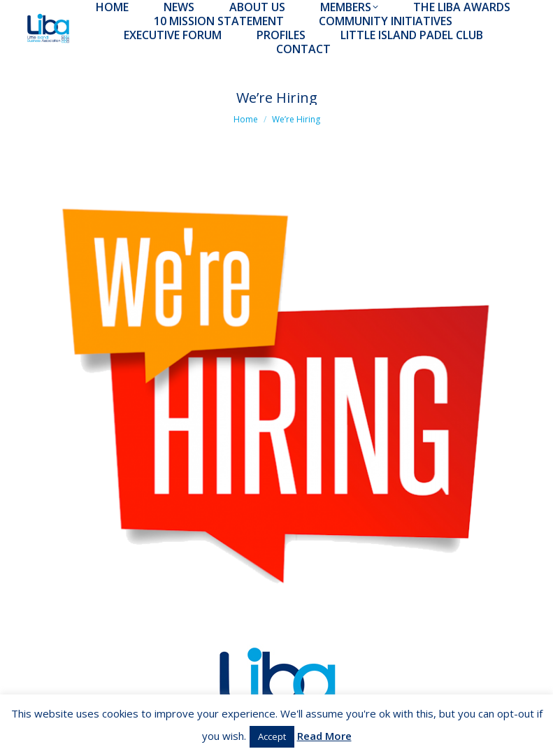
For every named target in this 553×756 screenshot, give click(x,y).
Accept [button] (272, 736)
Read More (324, 736)
